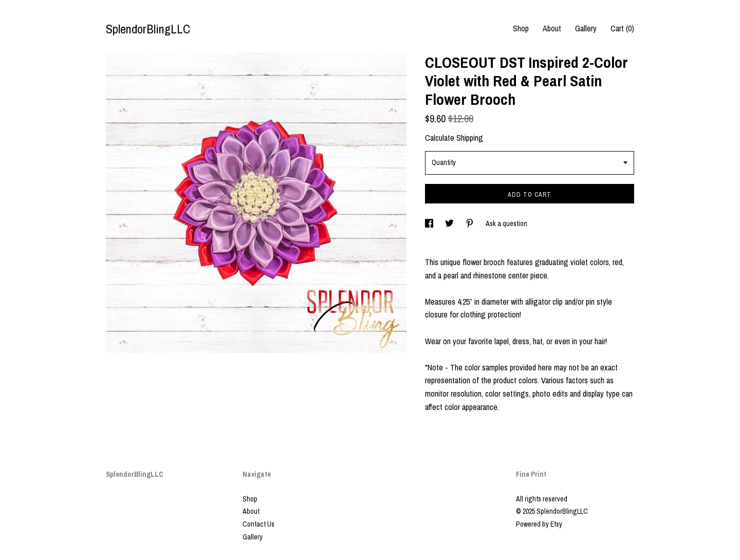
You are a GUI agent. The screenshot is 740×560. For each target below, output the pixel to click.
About (552, 28)
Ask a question (506, 223)
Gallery (586, 28)
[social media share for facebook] (430, 223)
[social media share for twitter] (450, 223)
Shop (521, 28)
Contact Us (258, 524)
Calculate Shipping (454, 138)
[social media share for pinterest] (470, 223)
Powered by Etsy (539, 524)
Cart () (622, 28)
